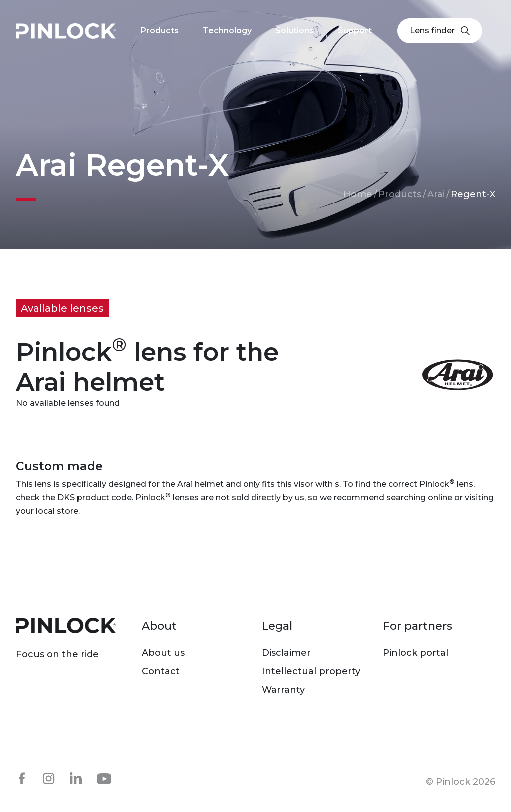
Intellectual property (311, 671)
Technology (227, 31)
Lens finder (440, 31)
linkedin (76, 778)
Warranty (283, 690)
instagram (49, 778)
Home (358, 194)
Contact (161, 671)
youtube (104, 779)
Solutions (295, 31)
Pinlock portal (415, 653)
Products (400, 194)
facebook (22, 778)
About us (163, 653)
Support (355, 31)
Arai (436, 194)
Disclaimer (286, 653)
